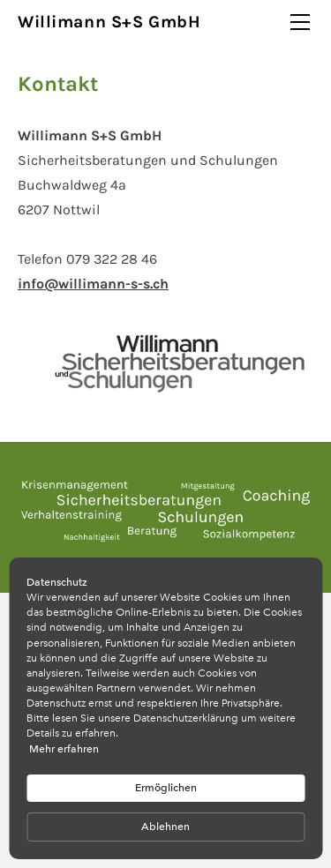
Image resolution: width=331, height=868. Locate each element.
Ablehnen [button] (165, 827)
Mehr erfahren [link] (64, 749)
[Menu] (300, 22)
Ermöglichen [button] (166, 788)
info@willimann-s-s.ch (93, 284)
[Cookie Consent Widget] (165, 708)
